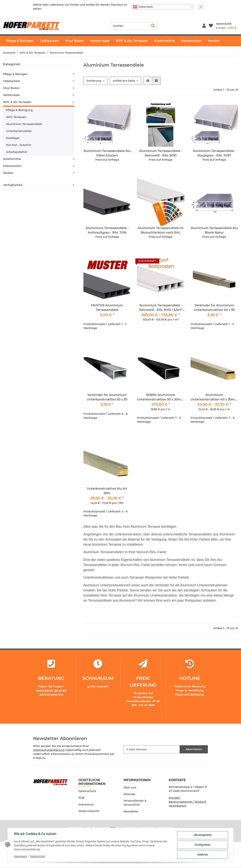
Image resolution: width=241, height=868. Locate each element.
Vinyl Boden (11, 88)
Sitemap (129, 794)
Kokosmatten (12, 166)
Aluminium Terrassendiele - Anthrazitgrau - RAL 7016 (107, 230)
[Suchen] (130, 26)
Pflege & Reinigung (19, 110)
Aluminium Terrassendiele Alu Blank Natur (214, 230)
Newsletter (131, 811)
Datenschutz (87, 791)
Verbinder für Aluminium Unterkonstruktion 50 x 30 (107, 397)
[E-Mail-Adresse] (152, 749)
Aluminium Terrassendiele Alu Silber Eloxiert (107, 153)
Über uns (130, 787)
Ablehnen (203, 855)
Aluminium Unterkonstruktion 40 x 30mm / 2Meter (214, 397)
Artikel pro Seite (124, 81)
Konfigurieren (203, 845)
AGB (81, 798)
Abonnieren (194, 749)
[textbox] (162, 7)
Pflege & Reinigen (15, 74)
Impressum (86, 804)
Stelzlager (13, 138)
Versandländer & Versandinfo (135, 803)
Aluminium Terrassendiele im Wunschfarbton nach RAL (161, 230)
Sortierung (94, 81)
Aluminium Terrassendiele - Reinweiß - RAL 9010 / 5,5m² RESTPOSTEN (161, 308)
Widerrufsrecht (89, 811)
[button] (204, 26)
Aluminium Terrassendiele (24, 124)
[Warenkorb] (226, 26)
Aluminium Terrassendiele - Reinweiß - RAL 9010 (161, 153)
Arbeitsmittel (12, 159)
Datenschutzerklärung (49, 750)
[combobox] (162, 7)
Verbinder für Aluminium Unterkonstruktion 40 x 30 (214, 308)
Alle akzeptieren (203, 835)
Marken (8, 173)
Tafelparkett (11, 81)
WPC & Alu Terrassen (17, 102)
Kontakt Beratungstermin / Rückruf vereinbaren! (187, 802)
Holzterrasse (11, 95)
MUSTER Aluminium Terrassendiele (107, 308)
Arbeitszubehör (17, 152)
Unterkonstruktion (19, 131)
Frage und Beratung (190, 694)
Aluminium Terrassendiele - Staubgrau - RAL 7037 (214, 153)
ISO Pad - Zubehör (19, 145)
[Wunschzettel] (211, 26)
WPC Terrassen (16, 117)
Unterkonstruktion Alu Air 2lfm (107, 491)
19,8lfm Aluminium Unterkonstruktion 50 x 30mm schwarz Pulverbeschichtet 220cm (161, 397)
